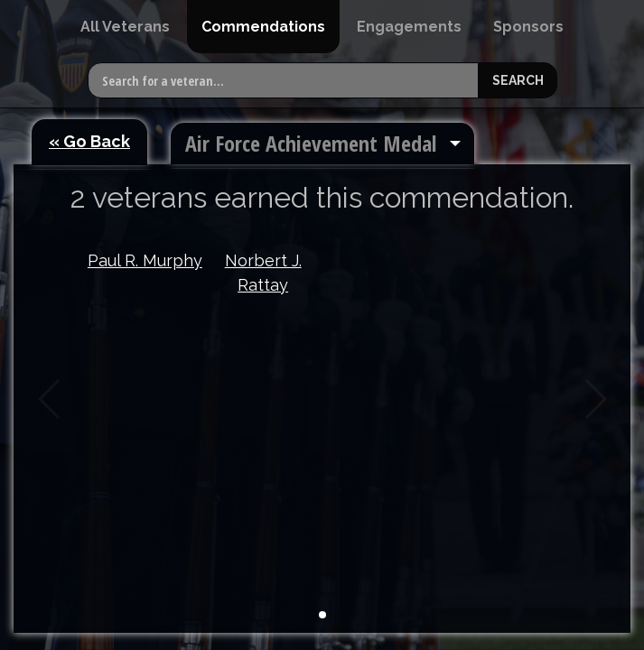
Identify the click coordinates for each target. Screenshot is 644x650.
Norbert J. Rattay (263, 273)
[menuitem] (125, 27)
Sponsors (528, 27)
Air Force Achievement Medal (311, 143)
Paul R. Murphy (145, 260)
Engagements (409, 27)
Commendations (263, 27)
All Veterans (125, 27)
